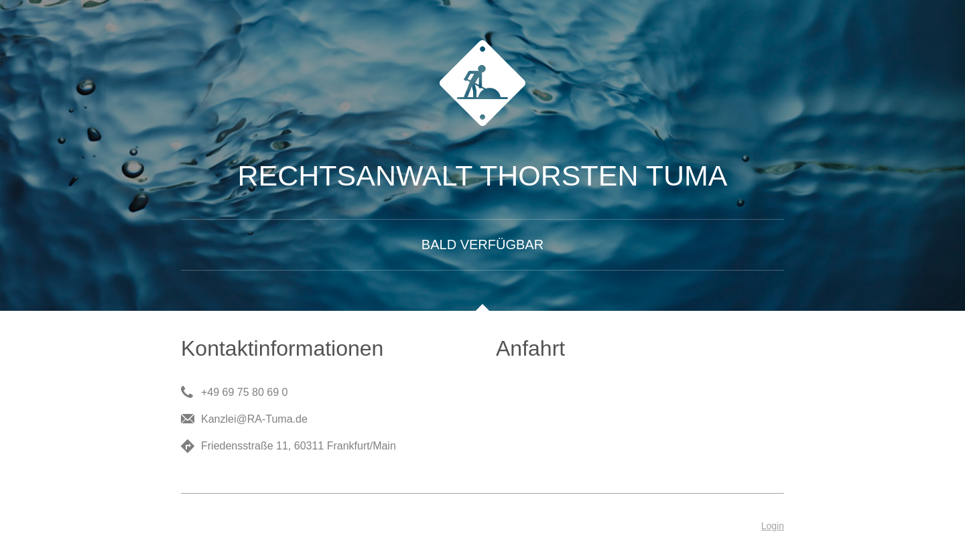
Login (773, 526)
